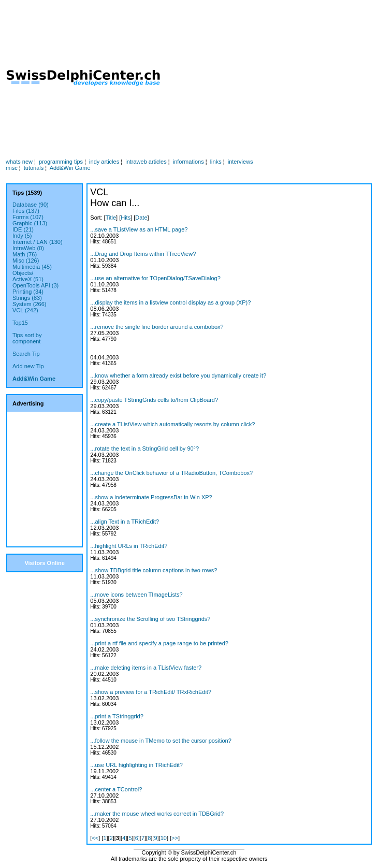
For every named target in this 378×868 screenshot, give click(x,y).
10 (164, 838)
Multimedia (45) (32, 267)
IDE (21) (23, 229)
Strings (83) (27, 298)
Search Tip (26, 354)
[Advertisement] (270, 78)
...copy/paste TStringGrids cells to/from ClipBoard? (154, 400)
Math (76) (25, 254)
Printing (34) (28, 292)
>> (175, 838)
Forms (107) (28, 217)
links (216, 162)
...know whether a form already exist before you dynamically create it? (178, 375)
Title (111, 218)
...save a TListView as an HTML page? (139, 229)
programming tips (61, 162)
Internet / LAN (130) (38, 242)
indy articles (104, 162)
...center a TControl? (116, 789)
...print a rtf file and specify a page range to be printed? (159, 643)
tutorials (34, 168)
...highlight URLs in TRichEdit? (129, 546)
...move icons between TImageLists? (136, 595)
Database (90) (31, 205)
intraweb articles (146, 162)
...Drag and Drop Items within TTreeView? (143, 254)
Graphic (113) (30, 223)
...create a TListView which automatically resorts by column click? (172, 424)
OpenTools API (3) (35, 285)
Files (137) (26, 211)
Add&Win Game (70, 168)
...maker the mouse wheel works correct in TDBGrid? (157, 814)
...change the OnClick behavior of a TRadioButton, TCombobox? (171, 473)
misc (12, 168)
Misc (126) (26, 261)
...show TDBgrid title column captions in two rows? (154, 570)
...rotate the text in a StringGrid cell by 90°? (144, 449)
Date (141, 218)
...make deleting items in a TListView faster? (146, 668)
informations (188, 162)
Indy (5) (22, 236)
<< (95, 838)
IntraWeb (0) (28, 248)
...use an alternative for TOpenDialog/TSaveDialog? (155, 278)
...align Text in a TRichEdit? (125, 522)
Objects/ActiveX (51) (28, 276)
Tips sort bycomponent (27, 338)
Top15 (20, 323)
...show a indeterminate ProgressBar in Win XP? (151, 497)
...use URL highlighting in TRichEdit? (136, 765)
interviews (241, 162)
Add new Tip (28, 366)
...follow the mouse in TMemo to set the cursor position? (161, 741)
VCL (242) (25, 310)
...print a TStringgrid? (117, 716)
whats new (19, 162)
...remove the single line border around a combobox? (157, 327)
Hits (126, 218)
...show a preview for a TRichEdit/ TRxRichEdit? (151, 692)
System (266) (29, 304)
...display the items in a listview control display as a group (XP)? (170, 302)
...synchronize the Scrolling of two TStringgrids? (150, 619)
